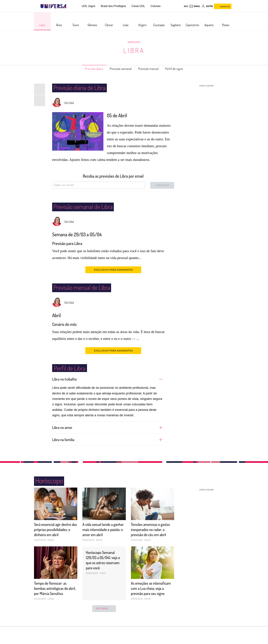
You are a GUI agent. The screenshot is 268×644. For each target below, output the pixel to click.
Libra (134, 50)
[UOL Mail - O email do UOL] (195, 6)
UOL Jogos (88, 6)
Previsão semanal (119, 69)
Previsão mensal (151, 69)
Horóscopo (134, 42)
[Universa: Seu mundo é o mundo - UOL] (53, 6)
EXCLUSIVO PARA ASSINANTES (113, 270)
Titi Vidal (69, 103)
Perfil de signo (180, 69)
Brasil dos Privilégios (113, 6)
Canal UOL (138, 6)
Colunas (155, 6)
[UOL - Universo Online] (69, 6)
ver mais (104, 619)
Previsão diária (89, 69)
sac (186, 6)
